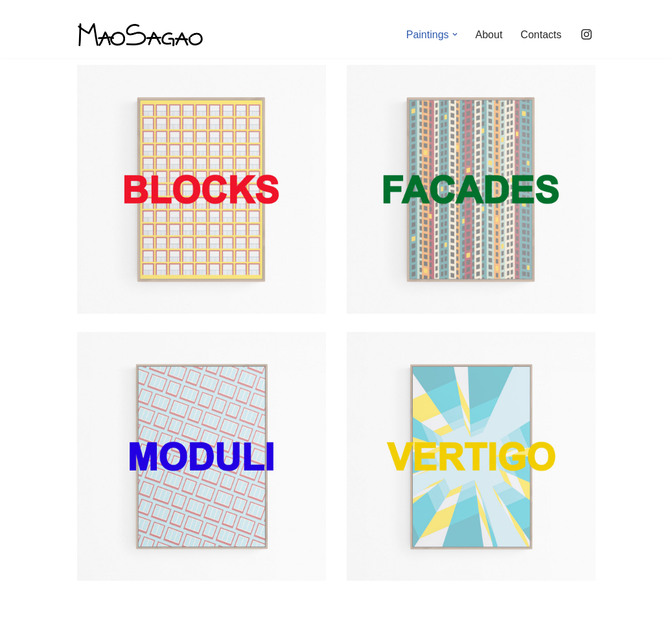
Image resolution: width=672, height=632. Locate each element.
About (489, 35)
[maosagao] (140, 35)
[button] (455, 34)
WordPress (193, 615)
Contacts (541, 35)
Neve (89, 615)
